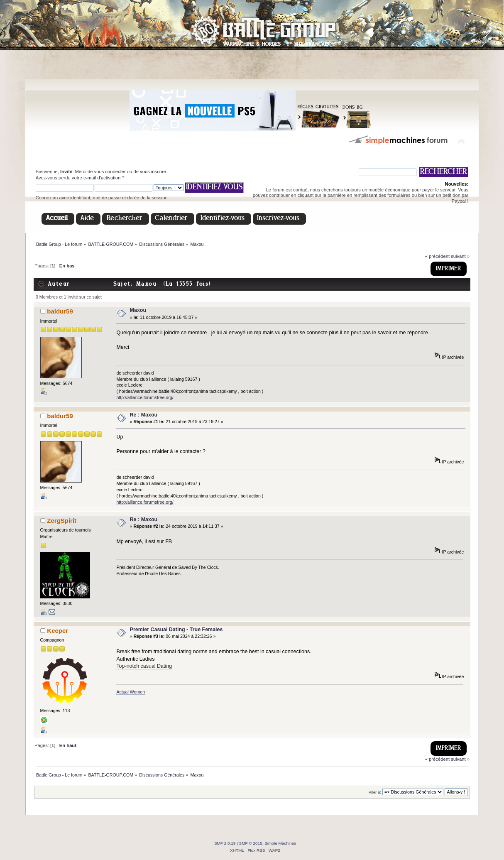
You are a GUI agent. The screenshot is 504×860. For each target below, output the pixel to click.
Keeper (57, 631)
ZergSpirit (62, 521)
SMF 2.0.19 (225, 843)
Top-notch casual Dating (144, 666)
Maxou (138, 310)
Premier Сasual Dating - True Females (176, 630)
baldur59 (60, 311)
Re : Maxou (144, 415)
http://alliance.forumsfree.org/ (145, 397)
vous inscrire (153, 172)
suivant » (460, 256)
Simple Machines (280, 843)
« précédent (437, 256)
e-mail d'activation (102, 178)
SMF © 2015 (251, 843)
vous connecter (110, 172)
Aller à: (375, 792)
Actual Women (131, 692)
